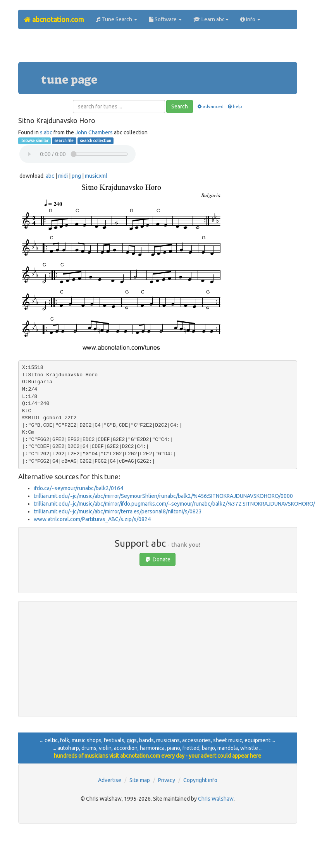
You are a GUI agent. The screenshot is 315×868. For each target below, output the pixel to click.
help (235, 106)
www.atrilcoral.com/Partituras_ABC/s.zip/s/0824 (92, 519)
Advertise (110, 780)
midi (63, 176)
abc (50, 176)
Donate (157, 559)
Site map (140, 780)
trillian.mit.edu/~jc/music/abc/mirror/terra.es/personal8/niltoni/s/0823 (118, 511)
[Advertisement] (158, 48)
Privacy (167, 780)
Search (180, 106)
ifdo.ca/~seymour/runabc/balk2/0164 (78, 488)
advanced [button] (210, 106)
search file (64, 141)
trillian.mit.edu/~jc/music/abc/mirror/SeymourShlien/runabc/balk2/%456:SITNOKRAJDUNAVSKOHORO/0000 (163, 496)
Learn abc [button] (211, 19)
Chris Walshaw (216, 799)
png (76, 176)
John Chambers (94, 132)
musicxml (96, 176)
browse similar (34, 141)
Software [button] (165, 19)
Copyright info (200, 780)
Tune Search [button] (116, 19)
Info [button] (250, 19)
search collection (96, 141)
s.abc (46, 132)
